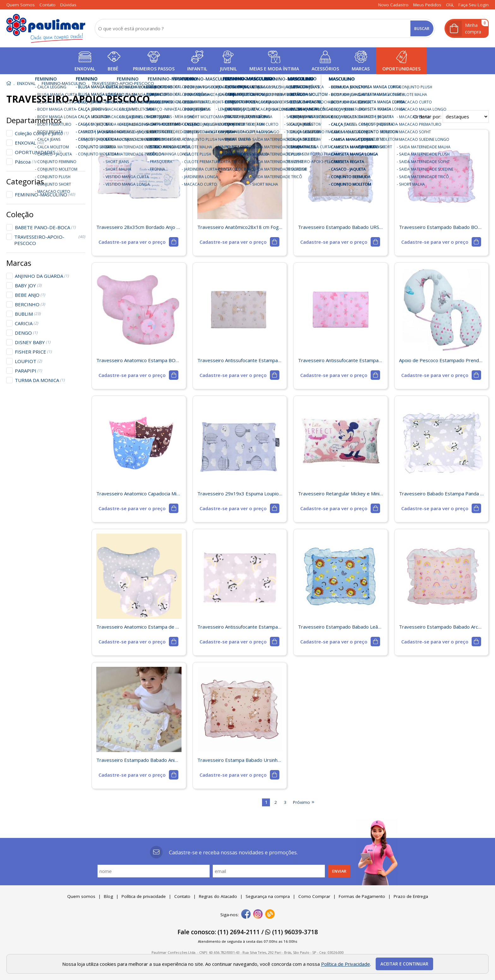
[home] (46, 28)
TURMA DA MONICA (40, 380)
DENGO (26, 333)
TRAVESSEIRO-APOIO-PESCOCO (50, 240)
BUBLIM (28, 314)
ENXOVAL (29, 143)
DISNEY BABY (33, 342)
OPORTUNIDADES (38, 152)
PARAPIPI (28, 371)
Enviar (339, 871)
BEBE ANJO (30, 295)
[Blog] (270, 915)
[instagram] (258, 915)
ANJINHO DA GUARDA (42, 276)
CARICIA (27, 323)
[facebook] (246, 915)
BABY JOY (28, 285)
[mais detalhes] (139, 242)
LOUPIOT (28, 361)
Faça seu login (474, 5)
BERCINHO (30, 304)
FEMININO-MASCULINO (45, 194)
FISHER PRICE (33, 352)
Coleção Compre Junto (42, 133)
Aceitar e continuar (404, 964)
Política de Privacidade (346, 964)
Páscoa (26, 162)
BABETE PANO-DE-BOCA (45, 227)
